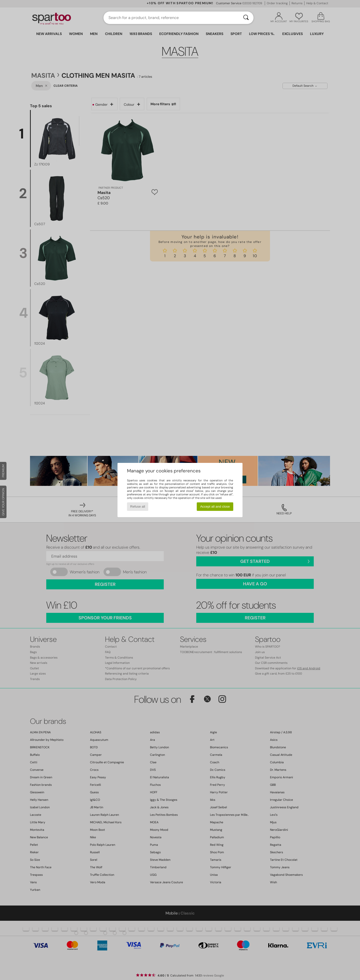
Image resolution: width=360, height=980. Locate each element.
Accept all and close (215, 506)
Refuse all (138, 506)
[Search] (246, 18)
